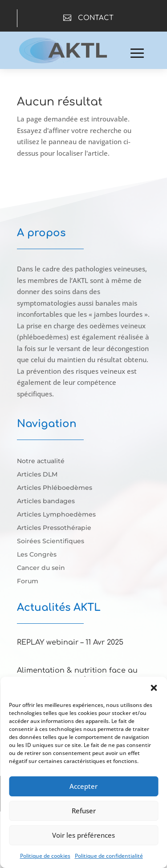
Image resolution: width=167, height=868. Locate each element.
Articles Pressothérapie (54, 528)
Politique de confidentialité (109, 856)
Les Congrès (37, 555)
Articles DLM (37, 475)
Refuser (84, 811)
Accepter (83, 786)
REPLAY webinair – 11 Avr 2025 (70, 642)
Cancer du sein (41, 568)
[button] (154, 688)
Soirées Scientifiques (51, 541)
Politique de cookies (45, 856)
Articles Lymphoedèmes (56, 515)
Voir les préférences (83, 835)
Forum (28, 581)
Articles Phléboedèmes (55, 488)
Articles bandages (46, 501)
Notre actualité (41, 461)
